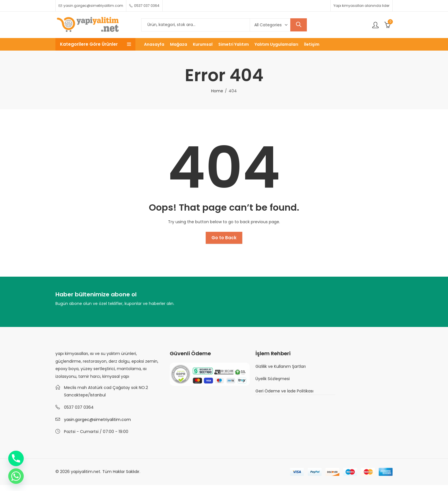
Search (299, 25)
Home (217, 91)
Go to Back (224, 238)
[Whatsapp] (16, 476)
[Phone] (16, 458)
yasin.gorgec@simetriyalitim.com (97, 420)
